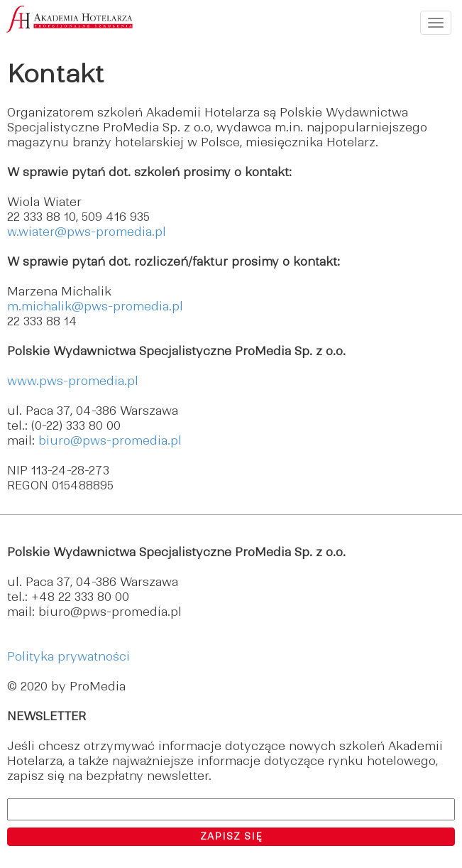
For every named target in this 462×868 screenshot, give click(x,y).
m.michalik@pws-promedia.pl (95, 306)
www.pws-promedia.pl (73, 381)
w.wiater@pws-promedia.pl (87, 232)
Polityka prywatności (68, 656)
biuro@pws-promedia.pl (110, 440)
